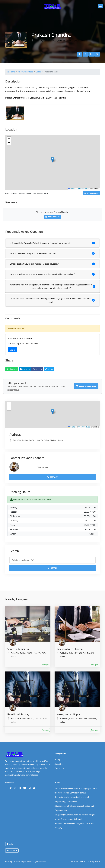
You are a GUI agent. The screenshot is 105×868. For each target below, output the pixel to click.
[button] (100, 6)
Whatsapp (12, 369)
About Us (59, 764)
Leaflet (72, 189)
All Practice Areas (25, 72)
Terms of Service (78, 862)
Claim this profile (86, 386)
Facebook (37, 369)
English (11, 850)
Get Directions (91, 193)
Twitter (49, 369)
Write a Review (52, 217)
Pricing (57, 760)
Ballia (38, 72)
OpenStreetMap (84, 189)
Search (52, 568)
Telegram (25, 369)
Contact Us (59, 768)
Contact (52, 477)
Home (11, 72)
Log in (13, 350)
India (10, 844)
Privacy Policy (94, 862)
